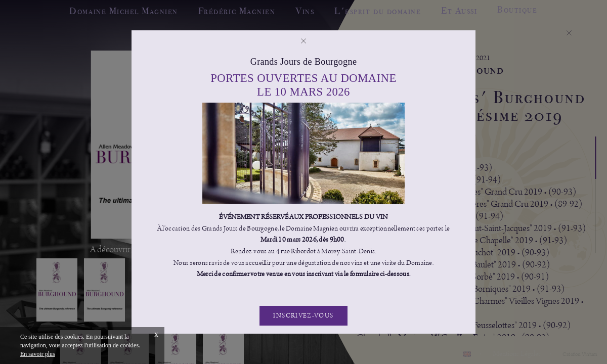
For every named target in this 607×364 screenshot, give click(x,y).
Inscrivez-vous (303, 316)
